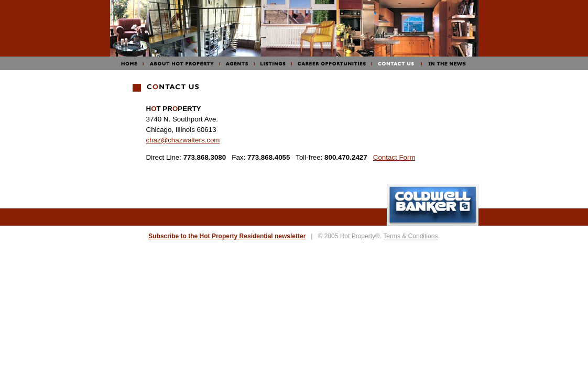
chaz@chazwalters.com (183, 140)
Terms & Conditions (410, 236)
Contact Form (394, 157)
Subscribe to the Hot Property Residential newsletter (227, 236)
